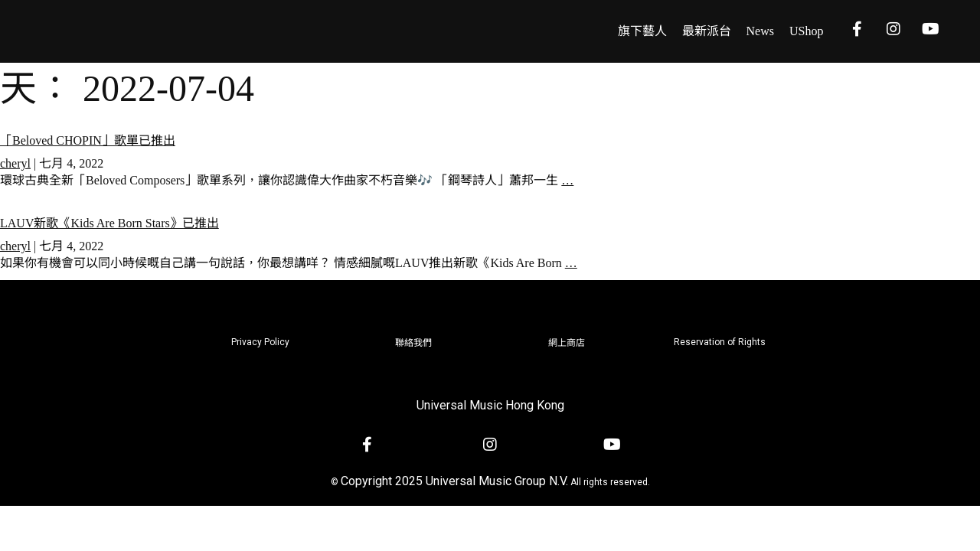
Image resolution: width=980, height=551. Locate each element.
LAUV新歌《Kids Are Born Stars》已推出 (109, 223)
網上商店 (567, 343)
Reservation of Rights (720, 342)
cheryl (15, 163)
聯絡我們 (413, 343)
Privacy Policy (260, 342)
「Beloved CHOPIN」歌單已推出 (88, 140)
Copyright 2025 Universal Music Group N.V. (454, 481)
